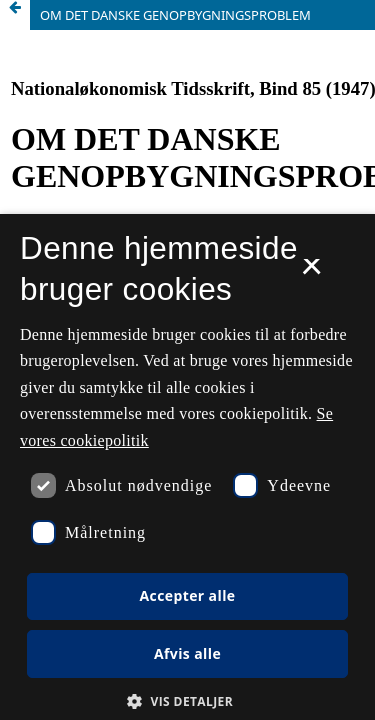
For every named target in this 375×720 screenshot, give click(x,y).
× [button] (311, 273)
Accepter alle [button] (187, 595)
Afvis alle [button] (187, 653)
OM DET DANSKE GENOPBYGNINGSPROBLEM (175, 15)
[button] (187, 701)
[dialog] (187, 467)
